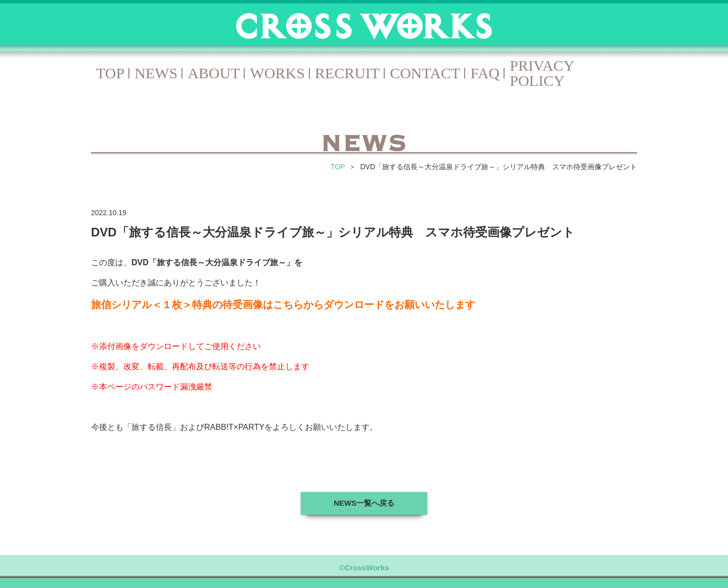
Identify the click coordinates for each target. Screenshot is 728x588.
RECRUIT (347, 73)
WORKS (277, 73)
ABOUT (214, 73)
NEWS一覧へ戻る (364, 503)
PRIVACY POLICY (542, 73)
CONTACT (425, 73)
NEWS (156, 73)
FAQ (485, 73)
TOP (110, 73)
